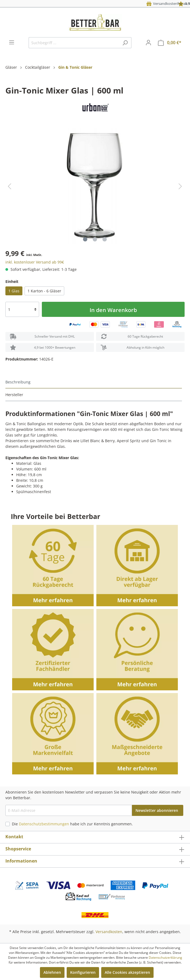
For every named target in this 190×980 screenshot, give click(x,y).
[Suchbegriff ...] (74, 43)
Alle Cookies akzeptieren (127, 972)
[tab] (94, 382)
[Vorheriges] (9, 186)
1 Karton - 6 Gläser (44, 291)
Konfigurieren (83, 972)
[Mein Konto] (148, 43)
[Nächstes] (180, 186)
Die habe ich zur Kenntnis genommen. (72, 824)
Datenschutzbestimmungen (44, 824)
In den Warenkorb (113, 310)
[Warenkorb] (170, 43)
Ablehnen (52, 972)
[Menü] (12, 42)
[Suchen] (125, 43)
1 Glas (14, 291)
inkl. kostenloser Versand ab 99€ (35, 262)
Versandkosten (109, 932)
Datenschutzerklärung (165, 958)
